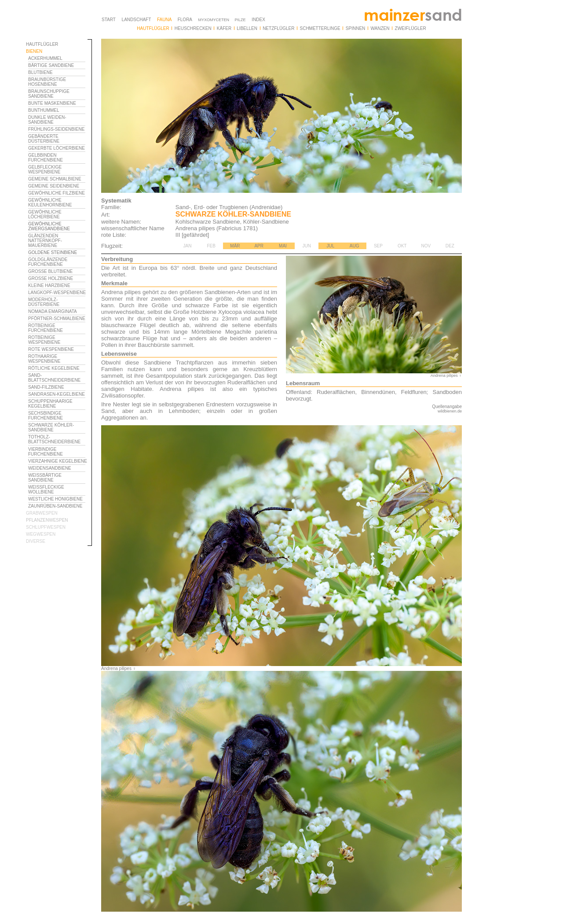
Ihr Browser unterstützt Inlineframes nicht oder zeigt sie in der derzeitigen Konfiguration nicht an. (59, 444)
